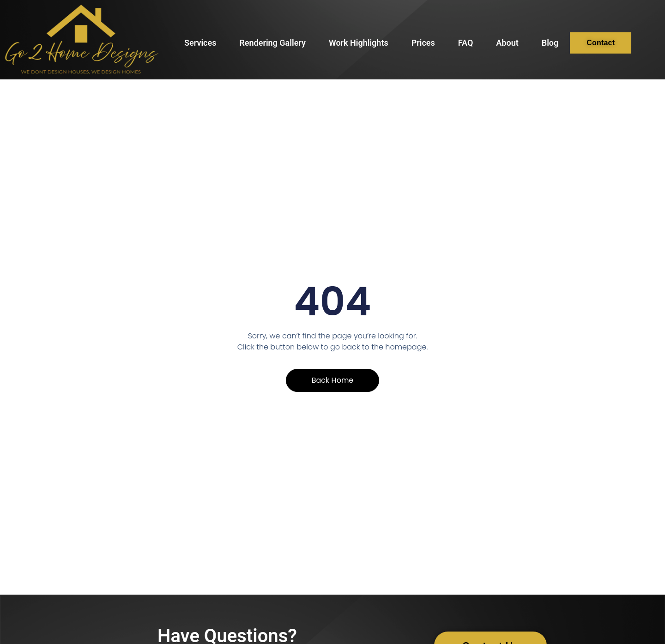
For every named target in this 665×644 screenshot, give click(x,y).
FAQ (466, 43)
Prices (423, 43)
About (507, 43)
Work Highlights (359, 43)
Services (200, 43)
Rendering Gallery (272, 43)
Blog (550, 43)
